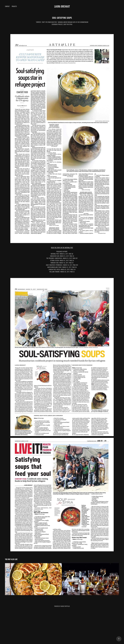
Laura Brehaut (62, 6)
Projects (14, 6)
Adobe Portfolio (65, 606)
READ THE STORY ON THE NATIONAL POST (62, 248)
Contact (7, 6)
